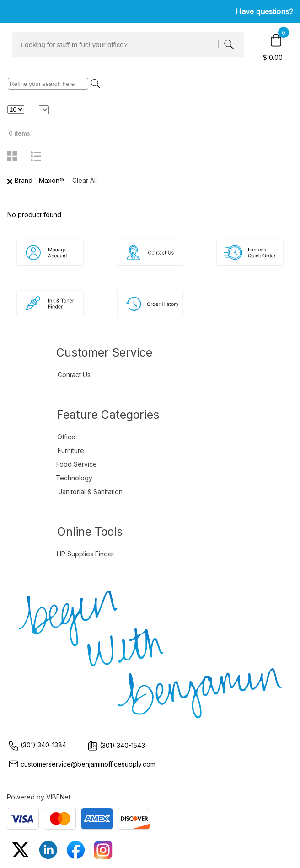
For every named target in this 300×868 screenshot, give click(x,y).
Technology (74, 478)
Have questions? (264, 11)
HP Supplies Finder (86, 554)
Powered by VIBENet (39, 797)
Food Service (77, 464)
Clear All (85, 180)
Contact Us (74, 375)
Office (66, 437)
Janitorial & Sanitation (91, 492)
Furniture (71, 450)
